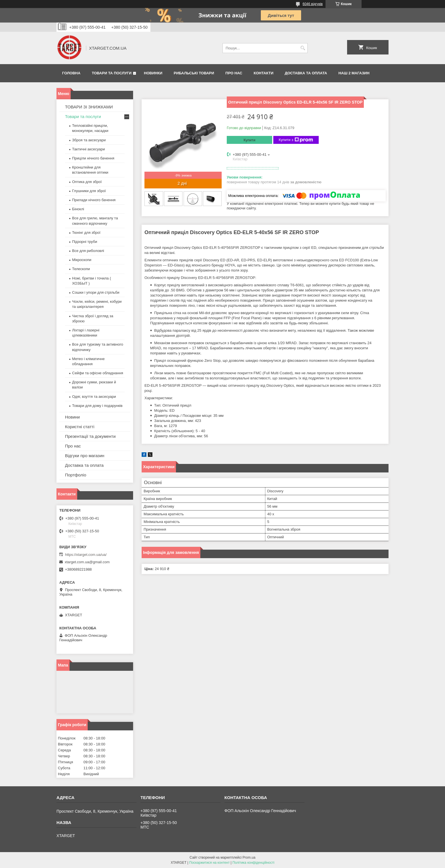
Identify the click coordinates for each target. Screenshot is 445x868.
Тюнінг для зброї (86, 233)
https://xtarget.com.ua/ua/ (86, 555)
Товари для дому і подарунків (97, 406)
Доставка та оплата (306, 73)
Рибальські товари (194, 73)
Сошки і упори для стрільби (96, 292)
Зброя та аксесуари (89, 140)
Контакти (264, 73)
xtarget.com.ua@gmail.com (87, 562)
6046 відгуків (313, 4)
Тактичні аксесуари (88, 149)
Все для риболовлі (88, 251)
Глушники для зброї (89, 191)
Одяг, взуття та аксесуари (94, 397)
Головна (71, 73)
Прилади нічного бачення (94, 200)
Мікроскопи (82, 260)
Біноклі (78, 209)
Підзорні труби (85, 242)
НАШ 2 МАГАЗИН (354, 73)
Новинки (153, 73)
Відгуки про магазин (85, 456)
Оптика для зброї (87, 182)
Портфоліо (76, 475)
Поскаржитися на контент (209, 863)
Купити (249, 140)
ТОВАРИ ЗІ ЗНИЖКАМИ (89, 107)
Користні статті (80, 427)
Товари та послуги (112, 73)
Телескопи (81, 269)
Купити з (296, 140)
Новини (72, 417)
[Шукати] (303, 48)
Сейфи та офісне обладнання (98, 373)
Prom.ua (249, 858)
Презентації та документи (90, 436)
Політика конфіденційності (253, 863)
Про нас (234, 73)
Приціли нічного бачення (93, 158)
